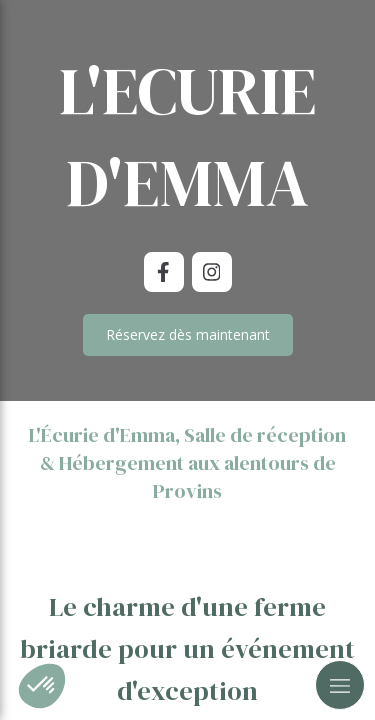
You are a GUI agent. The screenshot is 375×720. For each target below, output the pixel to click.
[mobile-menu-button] (340, 685)
